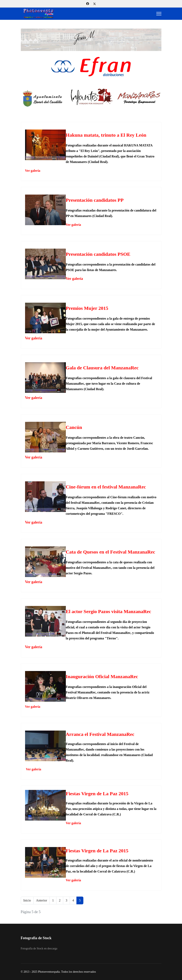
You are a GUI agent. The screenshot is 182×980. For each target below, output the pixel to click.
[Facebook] (88, 4)
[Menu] (159, 14)
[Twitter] (95, 4)
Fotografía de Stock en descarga (39, 948)
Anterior (42, 900)
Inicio (27, 900)
